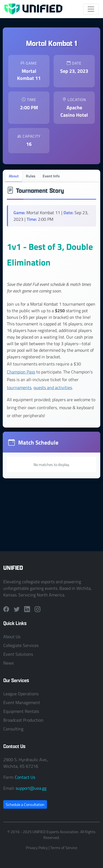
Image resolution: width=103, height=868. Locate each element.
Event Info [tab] (51, 176)
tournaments (19, 387)
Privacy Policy (37, 848)
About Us (12, 637)
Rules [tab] (31, 176)
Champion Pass (21, 372)
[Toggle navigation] (91, 9)
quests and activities (53, 387)
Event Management (22, 702)
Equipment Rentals (21, 711)
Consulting (13, 729)
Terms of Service (64, 848)
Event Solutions (18, 654)
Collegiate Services (21, 645)
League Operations (21, 694)
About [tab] (14, 176)
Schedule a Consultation (25, 804)
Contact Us (25, 777)
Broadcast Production (23, 720)
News (9, 663)
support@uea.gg (31, 788)
